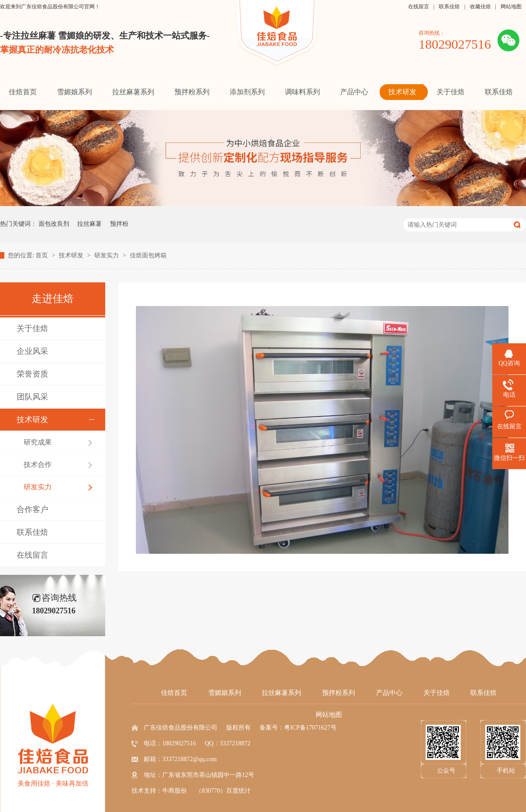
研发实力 (107, 255)
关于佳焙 (32, 328)
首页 (43, 255)
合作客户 (32, 509)
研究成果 (38, 442)
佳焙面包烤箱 (148, 255)
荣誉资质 (32, 374)
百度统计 (238, 791)
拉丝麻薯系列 (281, 693)
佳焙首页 (174, 693)
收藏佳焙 (480, 7)
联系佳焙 (449, 7)
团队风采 (32, 397)
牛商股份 (174, 791)
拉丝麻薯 (89, 224)
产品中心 (389, 693)
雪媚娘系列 (225, 693)
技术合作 (38, 465)
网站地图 (511, 7)
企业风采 (32, 351)
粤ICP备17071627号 (310, 728)
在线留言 (419, 7)
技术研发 (72, 255)
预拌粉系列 (339, 693)
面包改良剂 (54, 224)
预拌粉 (119, 224)
